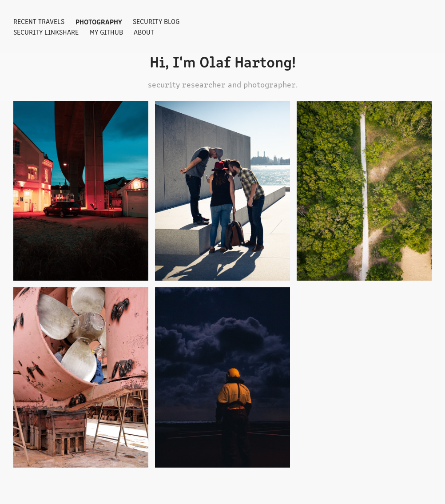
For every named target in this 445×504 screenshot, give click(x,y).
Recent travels (39, 21)
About (144, 32)
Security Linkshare (46, 32)
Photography (99, 21)
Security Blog (156, 21)
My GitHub (106, 32)
